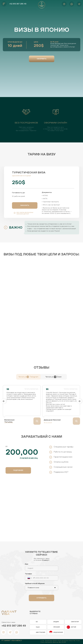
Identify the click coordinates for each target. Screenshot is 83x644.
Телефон (28, 574)
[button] (42, 59)
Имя (27, 564)
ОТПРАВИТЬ (41, 598)
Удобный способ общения (35, 584)
